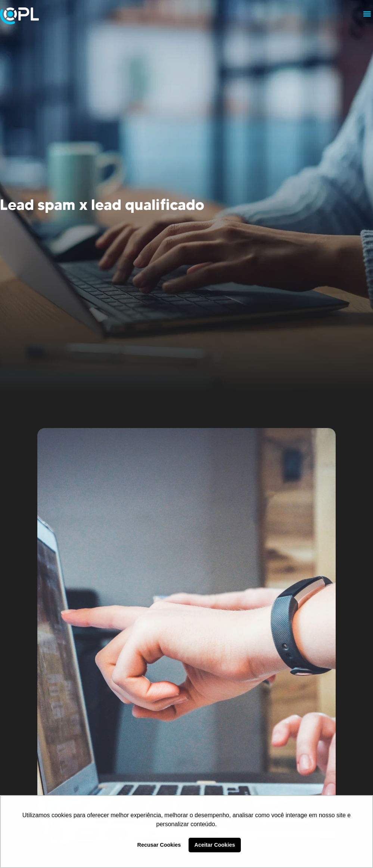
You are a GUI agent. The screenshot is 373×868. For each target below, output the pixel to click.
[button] (367, 14)
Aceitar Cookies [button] (215, 845)
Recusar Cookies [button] (159, 845)
